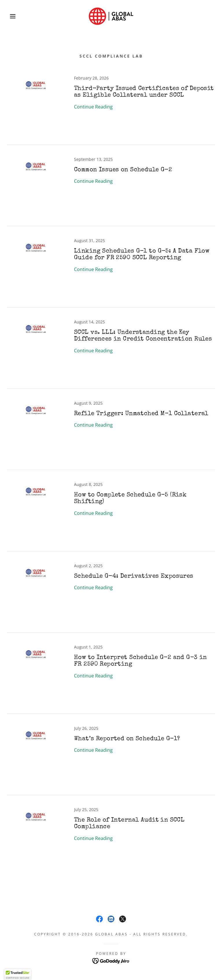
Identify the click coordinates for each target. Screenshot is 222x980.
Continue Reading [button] (93, 107)
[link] (111, 16)
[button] (11, 16)
